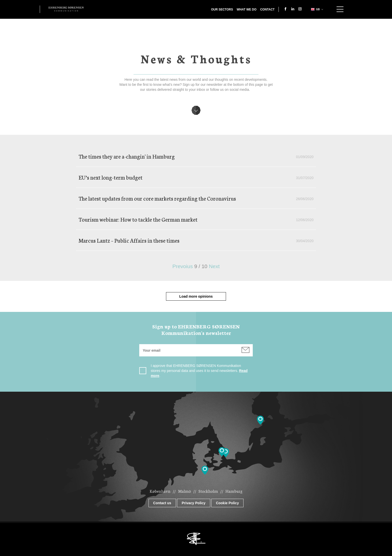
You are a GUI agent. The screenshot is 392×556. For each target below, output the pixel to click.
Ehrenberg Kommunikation (66, 9)
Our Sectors (222, 10)
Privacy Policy (194, 503)
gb (315, 9)
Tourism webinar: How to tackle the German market (138, 219)
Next (214, 266)
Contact (267, 10)
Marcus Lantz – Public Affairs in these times (129, 240)
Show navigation (340, 9)
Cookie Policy (227, 503)
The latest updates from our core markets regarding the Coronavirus (157, 198)
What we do (247, 10)
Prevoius (182, 266)
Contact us (162, 503)
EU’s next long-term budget (110, 177)
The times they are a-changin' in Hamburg (127, 156)
